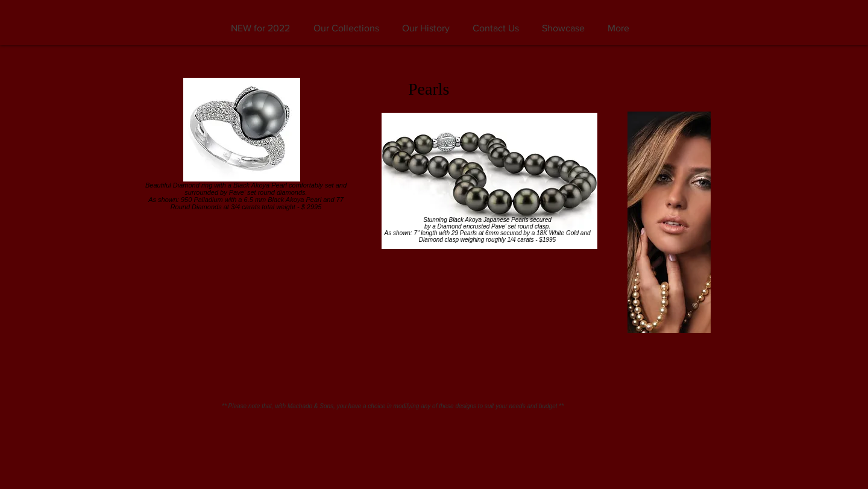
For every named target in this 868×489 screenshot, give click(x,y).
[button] (346, 28)
